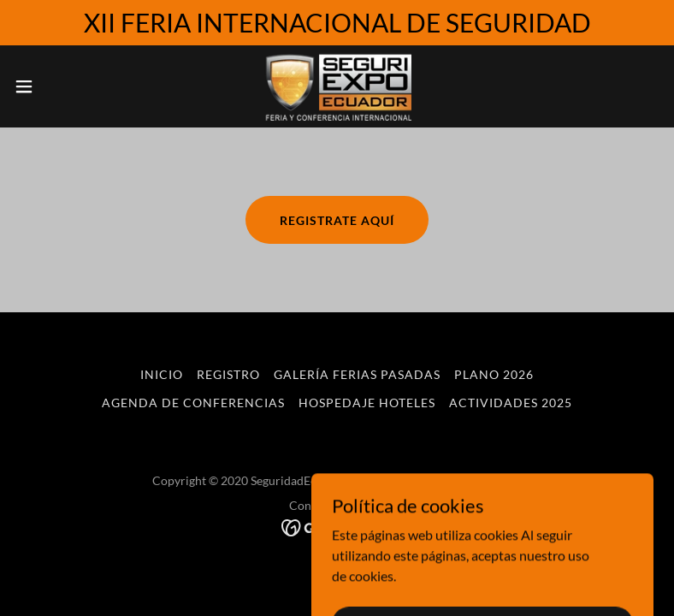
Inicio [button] (162, 374)
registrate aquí (337, 220)
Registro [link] (228, 374)
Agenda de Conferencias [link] (193, 403)
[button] (56, 86)
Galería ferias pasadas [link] (357, 374)
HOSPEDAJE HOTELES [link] (367, 403)
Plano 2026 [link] (494, 374)
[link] (337, 86)
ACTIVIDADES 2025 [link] (511, 403)
